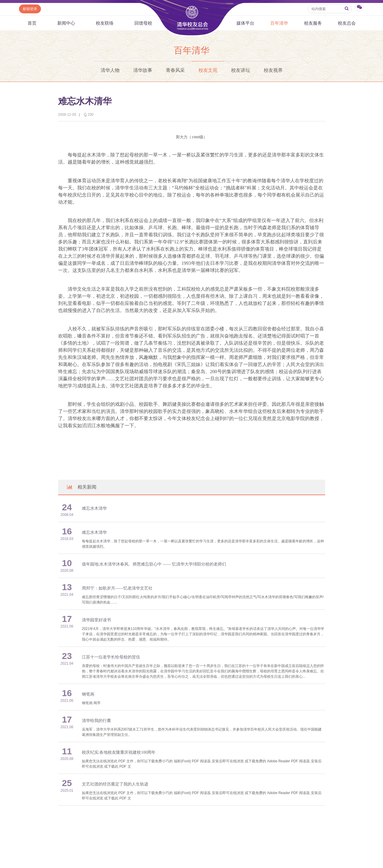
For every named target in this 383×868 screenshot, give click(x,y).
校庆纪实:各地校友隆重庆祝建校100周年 (119, 752)
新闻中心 (66, 23)
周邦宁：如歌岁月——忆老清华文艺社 (117, 588)
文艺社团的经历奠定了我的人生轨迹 (115, 784)
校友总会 (347, 23)
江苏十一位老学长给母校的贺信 (111, 657)
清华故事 (143, 70)
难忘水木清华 (94, 508)
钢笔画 (88, 694)
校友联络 (105, 23)
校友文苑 (208, 70)
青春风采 (175, 70)
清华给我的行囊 (96, 721)
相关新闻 (81, 487)
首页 (32, 23)
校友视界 (273, 70)
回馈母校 (143, 23)
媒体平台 (245, 23)
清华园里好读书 (96, 620)
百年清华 (279, 23)
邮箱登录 (30, 9)
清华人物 (110, 70)
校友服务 (313, 23)
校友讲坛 (241, 70)
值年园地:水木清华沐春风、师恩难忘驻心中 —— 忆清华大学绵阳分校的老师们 (154, 564)
